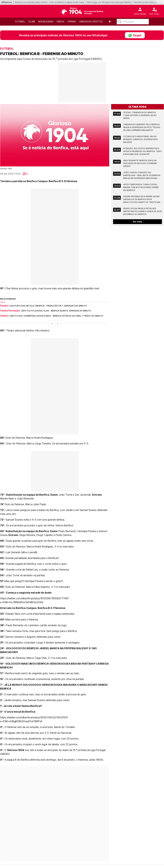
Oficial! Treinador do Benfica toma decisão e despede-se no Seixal (140, 115)
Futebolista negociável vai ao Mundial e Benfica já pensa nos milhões (141, 139)
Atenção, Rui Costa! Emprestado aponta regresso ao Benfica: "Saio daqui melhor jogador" (143, 151)
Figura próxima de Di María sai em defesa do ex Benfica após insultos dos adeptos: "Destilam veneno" (142, 199)
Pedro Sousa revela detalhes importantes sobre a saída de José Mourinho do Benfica (143, 211)
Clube (32, 22)
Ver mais (137, 222)
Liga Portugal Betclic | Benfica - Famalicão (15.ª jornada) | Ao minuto (48, 306)
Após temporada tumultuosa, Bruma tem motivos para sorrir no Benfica (141, 187)
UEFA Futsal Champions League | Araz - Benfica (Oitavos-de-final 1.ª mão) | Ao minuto (56, 316)
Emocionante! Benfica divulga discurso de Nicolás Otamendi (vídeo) (140, 163)
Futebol (20, 22)
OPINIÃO (72, 22)
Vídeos (60, 22)
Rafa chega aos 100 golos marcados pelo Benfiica (109, 2)
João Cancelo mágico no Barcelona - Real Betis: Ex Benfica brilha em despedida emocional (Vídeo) (142, 175)
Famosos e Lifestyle (91, 22)
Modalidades (46, 22)
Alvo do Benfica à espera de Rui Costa (67, 2)
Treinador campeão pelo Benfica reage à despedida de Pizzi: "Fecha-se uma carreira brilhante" (142, 127)
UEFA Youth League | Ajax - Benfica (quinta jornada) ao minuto (56, 311)
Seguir (135, 35)
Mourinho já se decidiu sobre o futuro (31, 2)
